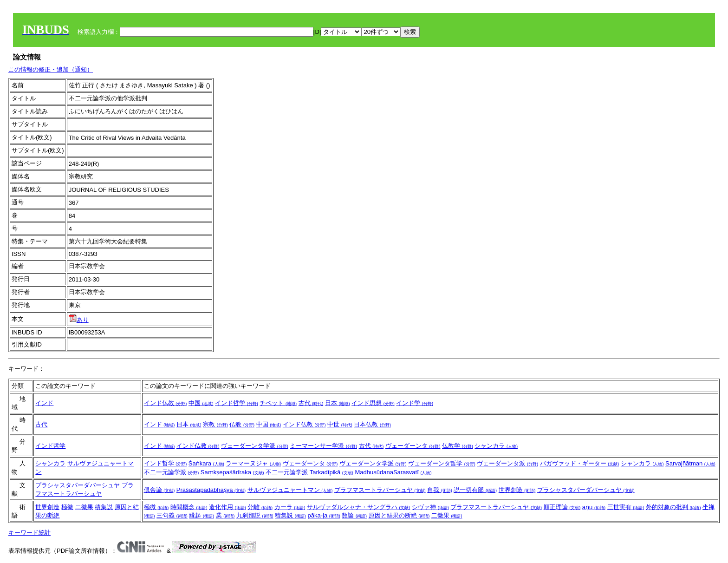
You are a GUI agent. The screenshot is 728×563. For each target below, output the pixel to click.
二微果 (84, 507)
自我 (440, 490)
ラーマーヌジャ (253, 463)
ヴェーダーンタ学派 (255, 446)
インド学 (415, 403)
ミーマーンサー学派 (323, 446)
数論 (354, 515)
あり (79, 320)
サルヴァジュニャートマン (290, 490)
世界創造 (517, 490)
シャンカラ (496, 446)
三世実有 (626, 507)
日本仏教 (372, 424)
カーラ (290, 507)
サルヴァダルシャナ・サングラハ (359, 507)
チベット (278, 403)
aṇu (594, 507)
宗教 (215, 424)
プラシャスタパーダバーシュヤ (78, 485)
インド (44, 403)
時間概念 (189, 507)
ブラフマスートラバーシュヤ (380, 490)
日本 (338, 403)
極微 (67, 507)
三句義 (172, 515)
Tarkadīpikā (331, 472)
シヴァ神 (430, 507)
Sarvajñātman (690, 463)
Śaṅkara (206, 463)
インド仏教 (166, 403)
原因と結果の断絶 (399, 515)
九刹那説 (255, 515)
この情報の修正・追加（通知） (51, 69)
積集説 (104, 507)
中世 (340, 424)
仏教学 (458, 446)
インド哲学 (237, 403)
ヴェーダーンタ (413, 446)
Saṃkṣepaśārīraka (232, 472)
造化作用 (227, 507)
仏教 (242, 424)
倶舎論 (159, 490)
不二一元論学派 (172, 472)
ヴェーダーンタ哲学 (442, 463)
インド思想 (373, 403)
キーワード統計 (29, 533)
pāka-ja (324, 515)
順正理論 (562, 507)
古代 (311, 403)
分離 (260, 507)
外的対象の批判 (673, 507)
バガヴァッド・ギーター (580, 463)
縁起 (201, 515)
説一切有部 (475, 490)
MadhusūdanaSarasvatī (393, 472)
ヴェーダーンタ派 (507, 463)
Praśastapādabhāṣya (211, 490)
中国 (201, 403)
